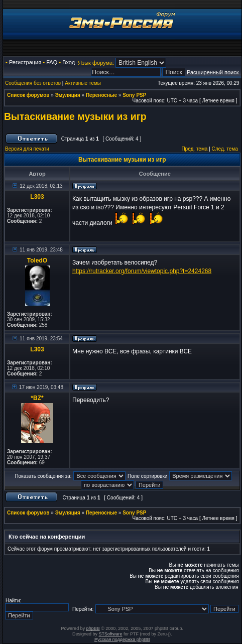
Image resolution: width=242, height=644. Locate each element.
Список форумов (28, 95)
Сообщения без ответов (33, 83)
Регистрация (25, 62)
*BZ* (37, 398)
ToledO (37, 261)
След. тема (225, 149)
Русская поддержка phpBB (122, 639)
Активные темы (83, 83)
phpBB (93, 628)
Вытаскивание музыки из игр (75, 116)
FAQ (52, 62)
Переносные (101, 95)
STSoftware (111, 634)
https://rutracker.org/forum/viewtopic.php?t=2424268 (142, 271)
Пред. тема (194, 149)
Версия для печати (27, 149)
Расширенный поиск (213, 72)
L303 (37, 197)
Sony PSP (134, 95)
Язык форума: (96, 63)
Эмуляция (68, 95)
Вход (69, 62)
